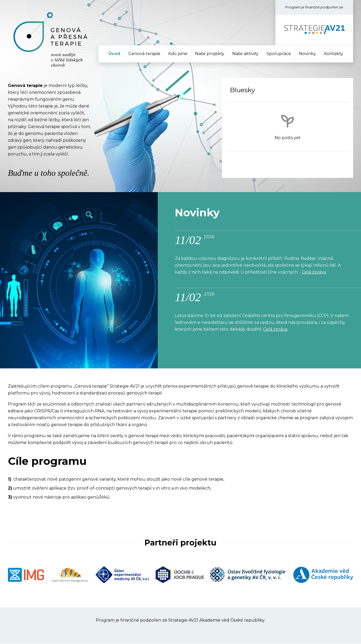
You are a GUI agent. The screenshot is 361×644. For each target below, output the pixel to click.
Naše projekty (210, 54)
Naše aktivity (245, 54)
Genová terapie (144, 54)
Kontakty (333, 54)
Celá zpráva (314, 272)
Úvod (114, 54)
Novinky (307, 54)
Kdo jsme (178, 54)
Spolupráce (279, 54)
